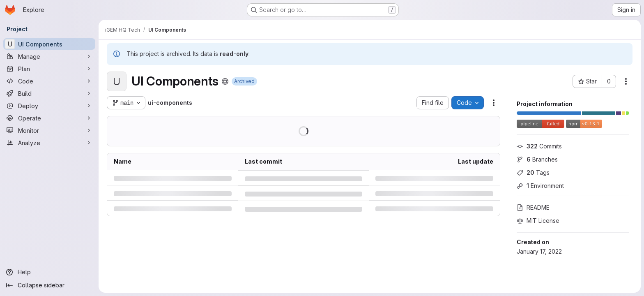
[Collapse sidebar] (49, 285)
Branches (537, 159)
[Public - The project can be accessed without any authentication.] (225, 81)
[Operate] (49, 118)
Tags (533, 172)
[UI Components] (49, 44)
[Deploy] (49, 106)
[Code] (49, 81)
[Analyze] (49, 143)
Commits (539, 146)
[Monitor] (49, 130)
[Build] (49, 93)
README (533, 207)
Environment (540, 186)
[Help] (49, 272)
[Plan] (49, 69)
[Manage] (49, 56)
